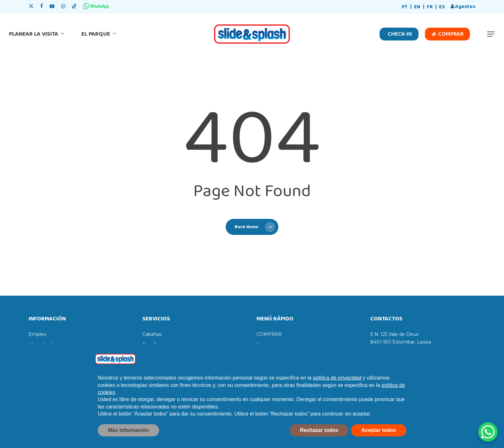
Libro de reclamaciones (55, 355)
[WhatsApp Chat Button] (488, 432)
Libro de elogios (46, 345)
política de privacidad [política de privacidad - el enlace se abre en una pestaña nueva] (337, 393)
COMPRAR (269, 334)
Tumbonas (154, 355)
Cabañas (152, 334)
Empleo (37, 334)
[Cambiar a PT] (405, 7)
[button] (491, 34)
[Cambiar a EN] (417, 7)
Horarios (266, 345)
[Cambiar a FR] (430, 7)
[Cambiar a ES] (442, 7)
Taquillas (152, 345)
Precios (265, 355)
